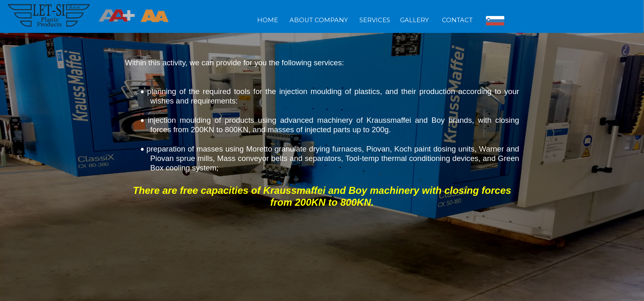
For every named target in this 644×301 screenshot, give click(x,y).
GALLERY (416, 20)
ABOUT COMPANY (319, 20)
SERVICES (375, 20)
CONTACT (457, 20)
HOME (270, 20)
